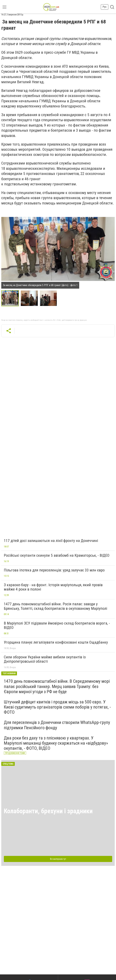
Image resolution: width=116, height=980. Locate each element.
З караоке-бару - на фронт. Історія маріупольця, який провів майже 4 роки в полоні (53, 587)
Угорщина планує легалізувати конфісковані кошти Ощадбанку (56, 642)
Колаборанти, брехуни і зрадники (48, 811)
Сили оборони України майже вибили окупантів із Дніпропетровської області (45, 659)
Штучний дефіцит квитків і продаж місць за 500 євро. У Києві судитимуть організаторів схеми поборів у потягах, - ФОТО (57, 707)
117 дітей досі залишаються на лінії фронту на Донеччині (51, 541)
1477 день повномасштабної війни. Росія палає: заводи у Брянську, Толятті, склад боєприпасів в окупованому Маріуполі (56, 606)
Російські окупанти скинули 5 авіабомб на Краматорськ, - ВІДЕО (57, 555)
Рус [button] (105, 7)
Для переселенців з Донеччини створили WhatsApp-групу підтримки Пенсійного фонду (57, 725)
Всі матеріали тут (58, 859)
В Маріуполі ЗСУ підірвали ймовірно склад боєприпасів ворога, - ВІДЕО (57, 625)
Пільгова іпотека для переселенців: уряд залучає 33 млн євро (54, 570)
